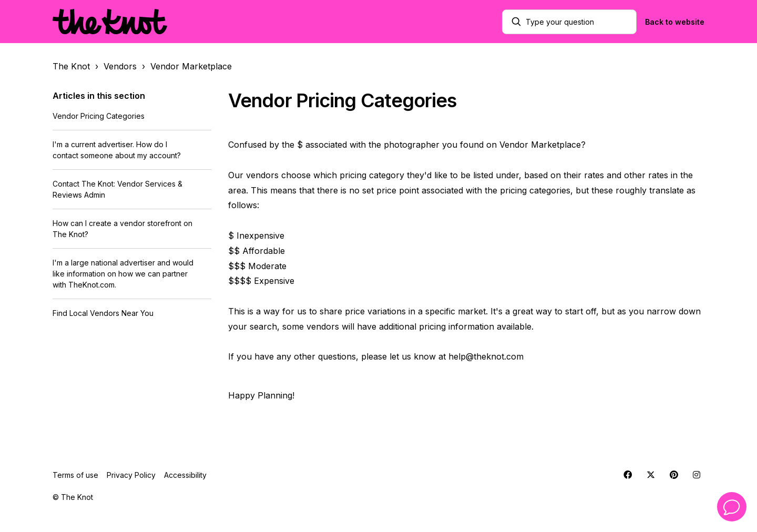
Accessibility (185, 475)
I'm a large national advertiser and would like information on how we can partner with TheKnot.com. (123, 274)
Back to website (675, 22)
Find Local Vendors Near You (103, 313)
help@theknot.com (486, 356)
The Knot (71, 66)
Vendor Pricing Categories (99, 116)
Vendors (120, 66)
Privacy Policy (131, 475)
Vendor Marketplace (191, 66)
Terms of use (75, 475)
